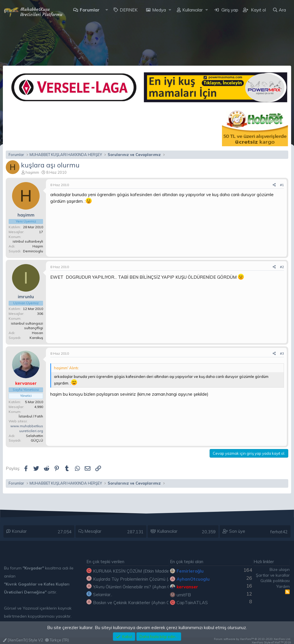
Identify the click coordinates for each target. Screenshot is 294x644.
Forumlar (90, 10)
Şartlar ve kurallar (273, 575)
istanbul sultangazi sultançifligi (27, 326)
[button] (107, 10)
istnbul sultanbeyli (28, 241)
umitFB (184, 595)
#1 (282, 185)
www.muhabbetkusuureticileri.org (27, 428)
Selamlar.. (103, 595)
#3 (282, 353)
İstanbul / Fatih (31, 416)
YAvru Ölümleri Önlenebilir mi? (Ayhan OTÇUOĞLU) (143, 587)
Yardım (283, 586)
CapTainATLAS (192, 603)
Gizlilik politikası (275, 581)
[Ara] (279, 10)
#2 (282, 267)
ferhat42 (279, 532)
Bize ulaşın (280, 569)
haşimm (32, 172)
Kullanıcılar (193, 10)
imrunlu (26, 297)
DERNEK (129, 10)
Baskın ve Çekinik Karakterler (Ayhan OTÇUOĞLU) (142, 603)
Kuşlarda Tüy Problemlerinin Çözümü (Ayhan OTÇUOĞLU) (150, 579)
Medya (159, 10)
